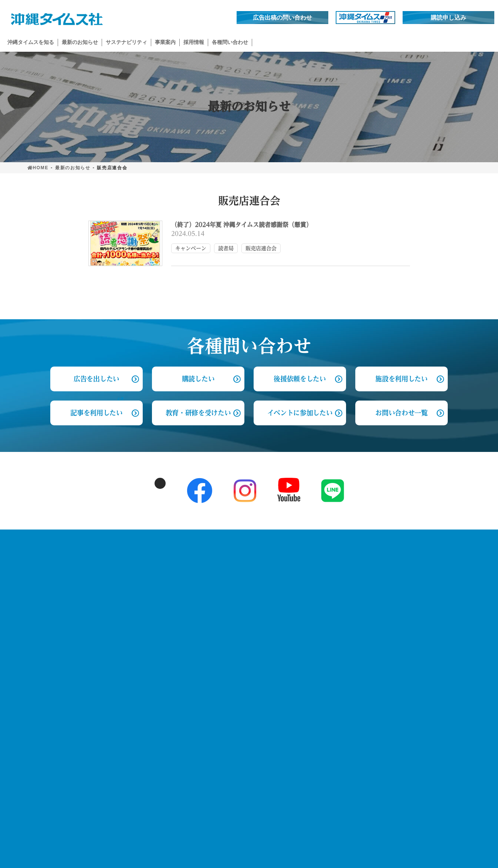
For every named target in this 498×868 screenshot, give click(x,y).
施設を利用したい (401, 379)
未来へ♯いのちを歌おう (146, 709)
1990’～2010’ (131, 628)
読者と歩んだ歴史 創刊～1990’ (156, 614)
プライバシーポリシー (60, 595)
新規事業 (236, 611)
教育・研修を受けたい (198, 413)
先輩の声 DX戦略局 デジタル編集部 (425, 597)
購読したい (198, 379)
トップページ (47, 552)
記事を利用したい (96, 413)
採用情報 (386, 552)
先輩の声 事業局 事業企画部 (415, 640)
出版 (230, 625)
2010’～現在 (130, 643)
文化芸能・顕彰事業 (251, 597)
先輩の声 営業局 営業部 (409, 625)
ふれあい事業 (132, 695)
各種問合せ (309, 552)
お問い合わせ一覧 (401, 413)
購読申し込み (448, 18)
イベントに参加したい (300, 413)
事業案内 (232, 552)
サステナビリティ (135, 665)
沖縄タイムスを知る (138, 552)
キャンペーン (191, 248)
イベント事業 (242, 582)
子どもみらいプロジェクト (149, 680)
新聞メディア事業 (248, 568)
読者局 (226, 248)
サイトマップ (47, 617)
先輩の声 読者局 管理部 (409, 611)
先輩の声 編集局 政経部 (409, 568)
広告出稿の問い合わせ (282, 18)
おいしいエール (135, 723)
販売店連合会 (261, 248)
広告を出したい (319, 582)
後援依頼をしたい (300, 379)
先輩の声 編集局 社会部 (409, 582)
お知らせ (40, 574)
